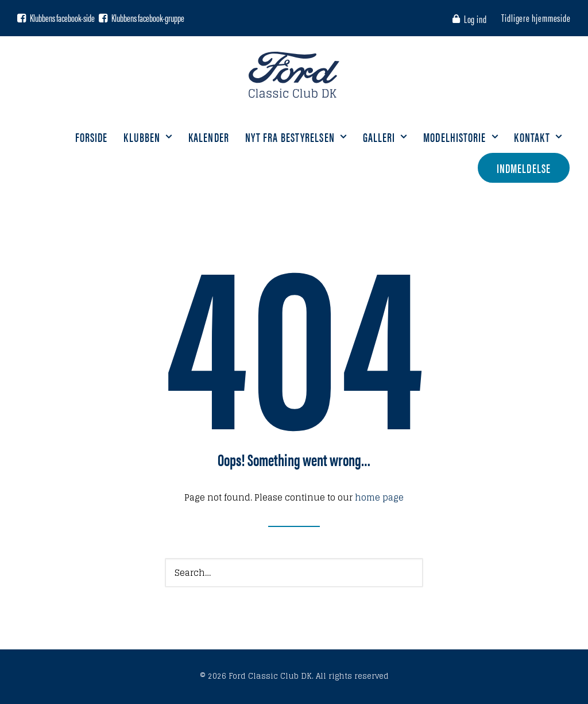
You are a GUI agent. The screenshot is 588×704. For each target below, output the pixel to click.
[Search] (294, 573)
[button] (22, 18)
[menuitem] (472, 19)
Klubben (148, 136)
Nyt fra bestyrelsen (296, 136)
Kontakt (538, 136)
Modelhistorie (461, 136)
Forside (92, 136)
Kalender (209, 136)
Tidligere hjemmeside (536, 18)
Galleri (385, 136)
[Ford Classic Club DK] (294, 75)
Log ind (475, 19)
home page (379, 497)
